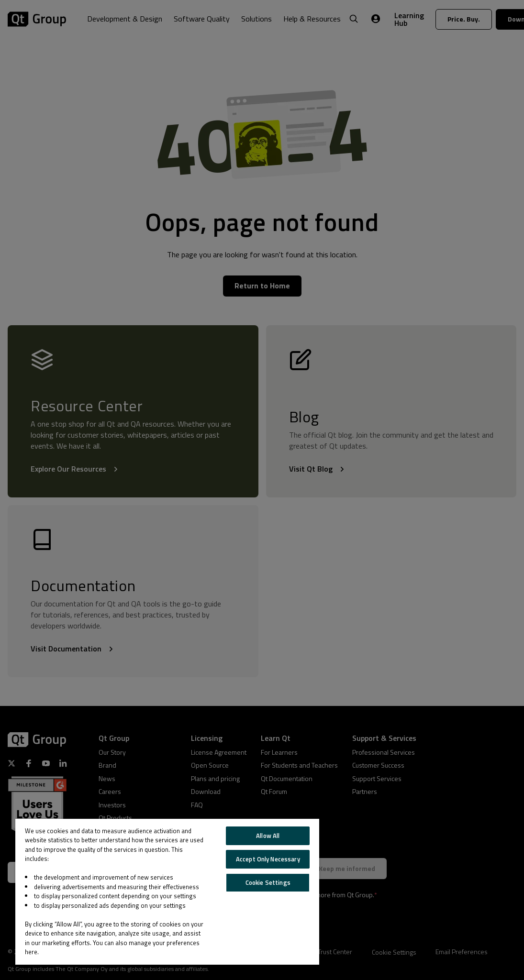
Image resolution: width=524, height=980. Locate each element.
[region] (167, 892)
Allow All (268, 836)
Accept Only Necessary (268, 859)
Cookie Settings (268, 882)
